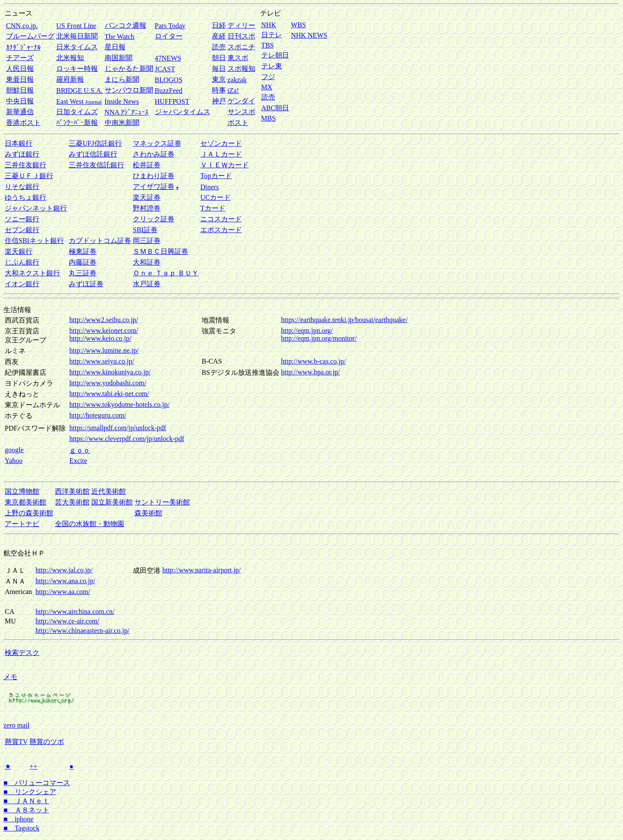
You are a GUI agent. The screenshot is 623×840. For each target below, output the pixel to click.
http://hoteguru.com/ (98, 415)
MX (267, 87)
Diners (210, 187)
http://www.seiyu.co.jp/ (102, 361)
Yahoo (14, 461)
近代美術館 (109, 491)
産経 (219, 36)
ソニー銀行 (22, 219)
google (14, 450)
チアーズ (20, 58)
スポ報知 (241, 69)
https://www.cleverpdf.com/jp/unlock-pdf (127, 439)
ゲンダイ (241, 101)
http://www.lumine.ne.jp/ (104, 350)
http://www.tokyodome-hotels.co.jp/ (119, 404)
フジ (268, 77)
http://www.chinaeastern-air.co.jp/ (82, 631)
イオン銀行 (22, 284)
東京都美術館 (26, 502)
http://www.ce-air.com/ (67, 621)
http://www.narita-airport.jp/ (201, 570)
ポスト (238, 123)
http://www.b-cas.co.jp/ (314, 361)
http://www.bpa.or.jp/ (311, 372)
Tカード (213, 208)
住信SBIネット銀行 (34, 241)
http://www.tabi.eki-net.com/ (109, 394)
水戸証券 (147, 284)
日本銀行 (19, 143)
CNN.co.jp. (22, 26)
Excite (78, 461)
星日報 (115, 47)
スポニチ (241, 47)
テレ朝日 (275, 55)
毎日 (219, 69)
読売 (219, 47)
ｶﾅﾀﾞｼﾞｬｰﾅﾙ (23, 47)
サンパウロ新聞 (129, 90)
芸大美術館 (72, 502)
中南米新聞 (122, 123)
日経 (219, 25)
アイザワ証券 (154, 187)
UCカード (215, 197)
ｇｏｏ (80, 450)
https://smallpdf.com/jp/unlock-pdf (118, 428)
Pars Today (170, 26)
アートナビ (22, 524)
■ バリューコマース (37, 783)
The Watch (120, 37)
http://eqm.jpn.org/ (307, 331)
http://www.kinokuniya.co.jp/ (110, 372)
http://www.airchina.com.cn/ (75, 612)
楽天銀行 (19, 251)
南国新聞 (119, 58)
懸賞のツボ (47, 742)
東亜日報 (20, 79)
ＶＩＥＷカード (225, 165)
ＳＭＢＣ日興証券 (161, 251)
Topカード (216, 176)
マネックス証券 (157, 143)
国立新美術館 (112, 502)
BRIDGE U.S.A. (80, 91)
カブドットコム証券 (100, 241)
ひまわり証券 (154, 176)
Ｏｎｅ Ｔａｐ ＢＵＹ (166, 273)
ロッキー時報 (77, 69)
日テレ (272, 35)
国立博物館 (22, 491)
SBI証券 (145, 230)
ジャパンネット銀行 (36, 208)
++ (33, 766)
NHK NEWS (309, 35)
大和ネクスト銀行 (32, 273)
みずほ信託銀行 (93, 154)
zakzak (237, 80)
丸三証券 (83, 273)
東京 (219, 79)
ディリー (241, 25)
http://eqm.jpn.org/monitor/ (319, 338)
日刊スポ (241, 36)
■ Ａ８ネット (26, 810)
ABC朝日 (275, 108)
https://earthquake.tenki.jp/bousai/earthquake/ (344, 320)
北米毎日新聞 (77, 36)
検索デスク (22, 653)
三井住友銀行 (26, 165)
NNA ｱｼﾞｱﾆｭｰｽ (127, 112)
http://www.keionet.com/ (104, 331)
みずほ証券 (86, 284)
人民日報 (20, 69)
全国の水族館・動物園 (90, 524)
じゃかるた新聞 (129, 69)
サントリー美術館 (162, 502)
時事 (219, 90)
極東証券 (83, 251)
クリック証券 (154, 219)
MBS (269, 118)
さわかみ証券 (154, 154)
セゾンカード (221, 143)
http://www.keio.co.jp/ (100, 338)
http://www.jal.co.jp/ (64, 570)
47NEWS (168, 58)
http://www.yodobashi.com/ (108, 383)
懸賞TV (16, 742)
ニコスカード (221, 219)
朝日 (219, 58)
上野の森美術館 (29, 513)
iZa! (233, 91)
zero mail (16, 725)
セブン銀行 (22, 230)
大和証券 (147, 262)
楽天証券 (147, 197)
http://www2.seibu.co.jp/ (104, 320)
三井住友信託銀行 (96, 165)
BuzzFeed (169, 91)
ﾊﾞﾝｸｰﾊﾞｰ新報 (77, 123)
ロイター (169, 36)
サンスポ (241, 112)
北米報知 (70, 58)
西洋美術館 (72, 491)
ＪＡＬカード (221, 154)
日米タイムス (77, 47)
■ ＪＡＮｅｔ (26, 801)
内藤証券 (83, 262)
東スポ (238, 58)
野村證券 (147, 208)
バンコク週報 (125, 25)
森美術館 (148, 513)
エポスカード (221, 230)
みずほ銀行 (22, 154)
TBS (268, 45)
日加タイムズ (77, 112)
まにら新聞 (122, 79)
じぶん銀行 (22, 262)
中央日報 (20, 101)
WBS (298, 25)
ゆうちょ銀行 (26, 197)
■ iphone (18, 819)
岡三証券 (147, 241)
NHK (269, 25)
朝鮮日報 (20, 90)
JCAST (165, 69)
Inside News (122, 101)
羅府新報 (70, 79)
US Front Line (76, 26)
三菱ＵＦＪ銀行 (29, 176)
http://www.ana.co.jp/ (65, 581)
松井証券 (147, 165)
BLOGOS (169, 80)
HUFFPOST (172, 101)
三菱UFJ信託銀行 (95, 143)
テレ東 (272, 66)
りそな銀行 (22, 187)
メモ (10, 677)
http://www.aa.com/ (63, 592)
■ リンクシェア (30, 792)
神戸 (219, 101)
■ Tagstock (21, 828)
